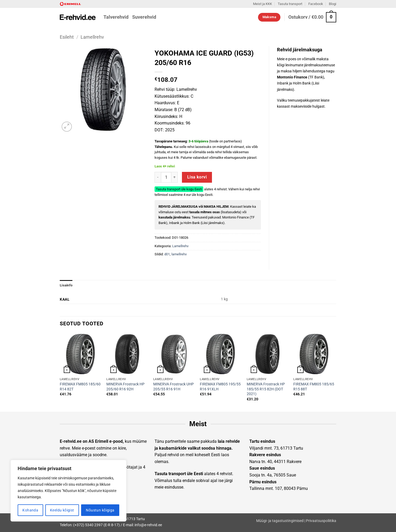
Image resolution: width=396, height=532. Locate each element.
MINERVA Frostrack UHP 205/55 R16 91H (174, 387)
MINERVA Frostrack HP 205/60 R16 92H (125, 387)
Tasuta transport (290, 4)
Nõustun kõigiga (100, 510)
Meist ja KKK (263, 4)
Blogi (333, 4)
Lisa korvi (197, 177)
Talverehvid (116, 17)
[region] (68, 491)
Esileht (67, 37)
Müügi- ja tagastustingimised (280, 521)
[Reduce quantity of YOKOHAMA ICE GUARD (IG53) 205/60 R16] (158, 177)
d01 (167, 254)
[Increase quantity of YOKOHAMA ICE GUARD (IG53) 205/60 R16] (175, 177)
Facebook (316, 4)
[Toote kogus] (166, 177)
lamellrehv (179, 254)
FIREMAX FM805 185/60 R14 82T (80, 387)
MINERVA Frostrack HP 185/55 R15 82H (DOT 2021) (266, 389)
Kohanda (30, 510)
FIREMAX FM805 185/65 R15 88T (314, 387)
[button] (312, 17)
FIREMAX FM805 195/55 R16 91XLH (220, 387)
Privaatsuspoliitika (321, 521)
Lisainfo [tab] (66, 285)
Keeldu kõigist (62, 510)
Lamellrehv (92, 37)
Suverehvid (144, 17)
